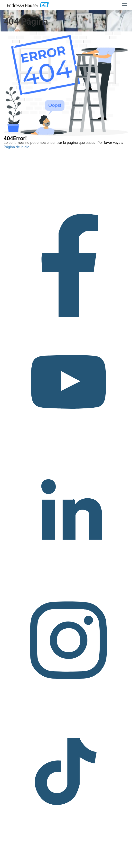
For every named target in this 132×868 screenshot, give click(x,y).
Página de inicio (17, 147)
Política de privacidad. (68, 865)
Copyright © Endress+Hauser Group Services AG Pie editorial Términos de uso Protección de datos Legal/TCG (66, 859)
